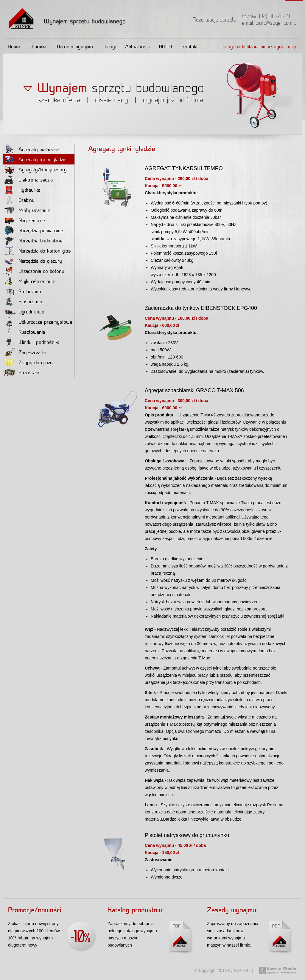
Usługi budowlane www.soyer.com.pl (259, 47)
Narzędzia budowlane (33, 241)
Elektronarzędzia (28, 180)
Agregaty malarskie (31, 149)
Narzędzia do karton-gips (37, 251)
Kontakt (190, 47)
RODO (165, 47)
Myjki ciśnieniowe (29, 281)
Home (14, 47)
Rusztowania (24, 332)
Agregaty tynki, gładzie (35, 159)
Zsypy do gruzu (28, 362)
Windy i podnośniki (31, 342)
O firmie (38, 47)
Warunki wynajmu (74, 47)
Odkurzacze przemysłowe (38, 322)
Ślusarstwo (23, 301)
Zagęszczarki (24, 352)
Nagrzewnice (24, 220)
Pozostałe (21, 373)
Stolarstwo (22, 291)
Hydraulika (22, 190)
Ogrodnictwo (24, 312)
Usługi (109, 47)
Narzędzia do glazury (32, 261)
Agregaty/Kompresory (35, 170)
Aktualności (137, 47)
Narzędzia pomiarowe (33, 230)
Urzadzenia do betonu (34, 271)
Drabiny (19, 200)
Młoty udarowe (27, 210)
